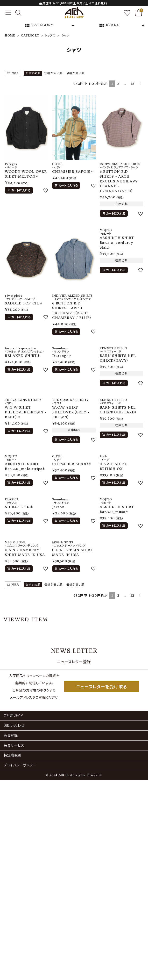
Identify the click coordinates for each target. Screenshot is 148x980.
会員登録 (11, 735)
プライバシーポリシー (20, 765)
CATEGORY (39, 25)
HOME (10, 35)
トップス (50, 35)
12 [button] (132, 84)
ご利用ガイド (13, 716)
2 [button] (118, 84)
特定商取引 (13, 755)
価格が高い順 (75, 73)
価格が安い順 (53, 73)
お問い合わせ (14, 726)
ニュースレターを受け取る (102, 686)
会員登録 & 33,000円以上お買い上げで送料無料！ (74, 3)
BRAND (109, 25)
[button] (140, 84)
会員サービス (14, 745)
